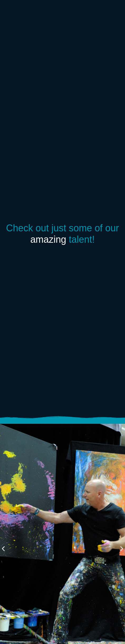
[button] (3, 549)
